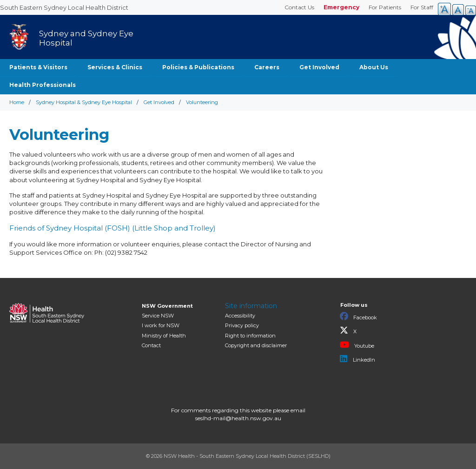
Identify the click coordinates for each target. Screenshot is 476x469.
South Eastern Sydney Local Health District (64, 7)
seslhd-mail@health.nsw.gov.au (238, 418)
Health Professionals (43, 85)
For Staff (422, 7)
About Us (374, 67)
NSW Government (167, 306)
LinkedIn (357, 359)
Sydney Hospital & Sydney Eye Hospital (84, 102)
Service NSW (158, 316)
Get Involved (319, 67)
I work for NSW (161, 325)
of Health (164, 336)
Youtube (357, 345)
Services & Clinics (115, 67)
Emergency (341, 7)
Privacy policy (242, 325)
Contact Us (299, 7)
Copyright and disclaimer (256, 345)
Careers (267, 67)
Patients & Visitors (38, 67)
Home (17, 102)
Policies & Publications (198, 67)
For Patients (385, 7)
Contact (151, 345)
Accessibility (240, 316)
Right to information (250, 336)
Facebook (358, 317)
